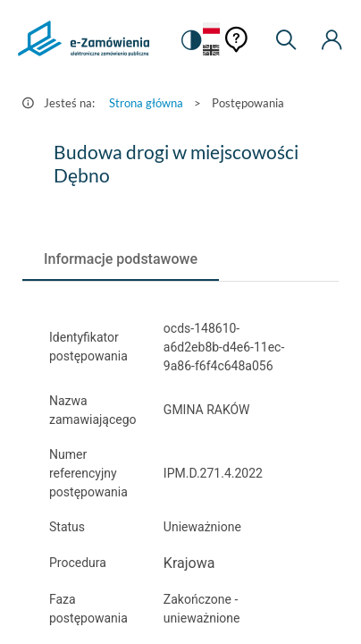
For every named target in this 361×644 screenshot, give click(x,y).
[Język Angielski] (211, 51)
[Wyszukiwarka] (286, 40)
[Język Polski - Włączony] (211, 29)
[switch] (190, 40)
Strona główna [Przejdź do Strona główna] (146, 103)
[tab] (121, 259)
